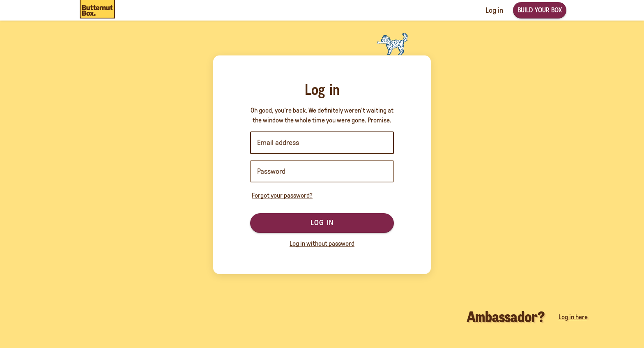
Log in (322, 223)
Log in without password (322, 243)
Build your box (540, 10)
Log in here (573, 317)
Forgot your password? (282, 195)
